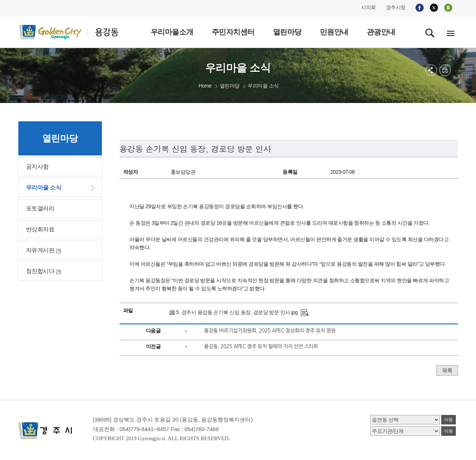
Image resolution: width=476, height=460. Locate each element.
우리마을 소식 (263, 86)
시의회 (368, 7)
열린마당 (230, 86)
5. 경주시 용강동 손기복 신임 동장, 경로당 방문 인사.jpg (237, 312)
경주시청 (396, 7)
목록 (447, 370)
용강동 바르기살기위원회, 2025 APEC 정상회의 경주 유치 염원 (270, 331)
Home (205, 86)
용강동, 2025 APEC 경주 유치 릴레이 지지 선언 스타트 (261, 346)
